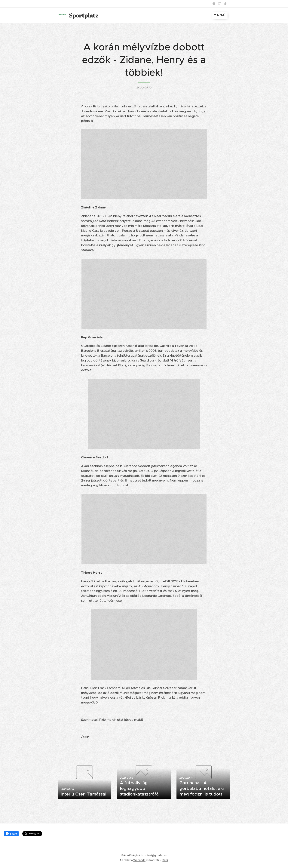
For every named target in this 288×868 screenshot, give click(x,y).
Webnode (139, 860)
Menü (220, 15)
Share (11, 834)
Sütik (165, 860)
